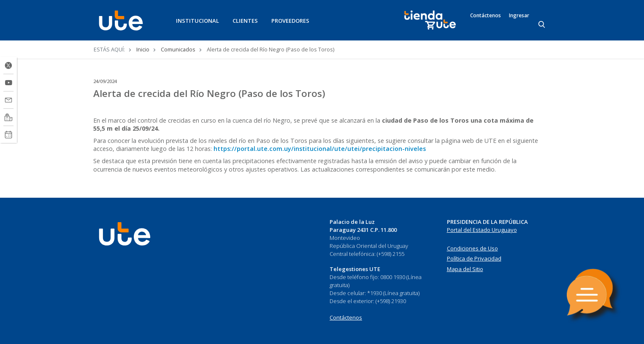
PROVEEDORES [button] (290, 21)
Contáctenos (486, 16)
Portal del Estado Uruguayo (482, 230)
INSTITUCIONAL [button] (198, 21)
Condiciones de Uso (472, 248)
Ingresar (519, 16)
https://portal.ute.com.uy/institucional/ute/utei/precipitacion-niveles (320, 149)
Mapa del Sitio (465, 269)
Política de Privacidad (474, 258)
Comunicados (178, 49)
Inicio (143, 49)
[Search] (542, 25)
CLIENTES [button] (245, 21)
